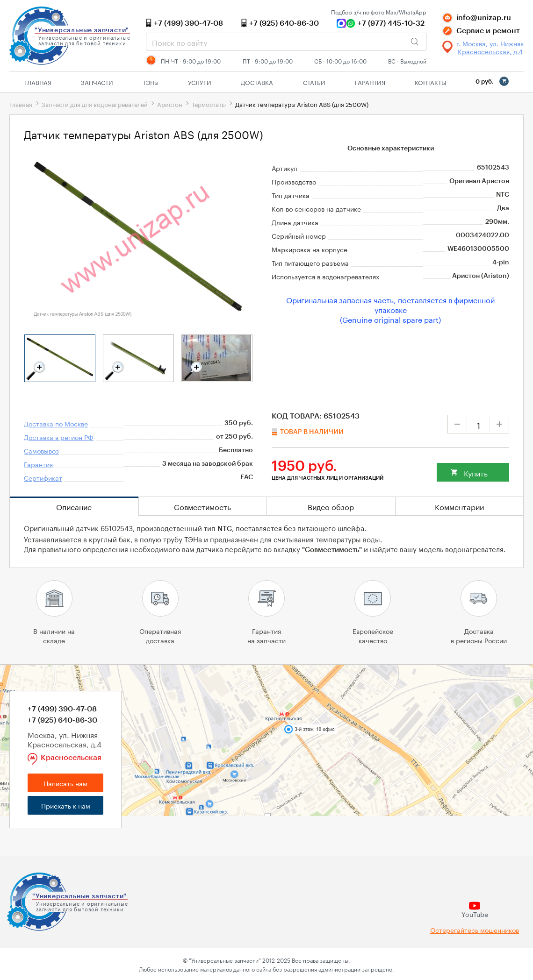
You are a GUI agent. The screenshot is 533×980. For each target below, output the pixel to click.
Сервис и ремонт (488, 31)
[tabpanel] (60, 358)
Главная (38, 82)
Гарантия (370, 82)
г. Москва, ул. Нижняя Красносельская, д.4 (490, 47)
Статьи (314, 82)
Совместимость (202, 506)
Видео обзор (331, 506)
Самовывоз (41, 450)
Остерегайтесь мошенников (475, 930)
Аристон (170, 104)
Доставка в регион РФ (59, 437)
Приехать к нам (66, 805)
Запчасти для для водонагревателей (95, 104)
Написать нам (65, 783)
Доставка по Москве (56, 423)
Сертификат (43, 477)
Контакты (430, 82)
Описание (74, 506)
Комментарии (459, 506)
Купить (476, 472)
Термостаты (209, 104)
